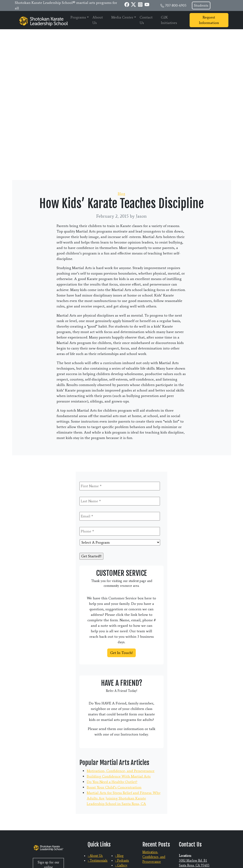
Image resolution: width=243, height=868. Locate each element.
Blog (121, 194)
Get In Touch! (121, 653)
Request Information (209, 20)
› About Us (95, 856)
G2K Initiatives (169, 20)
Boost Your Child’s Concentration (114, 787)
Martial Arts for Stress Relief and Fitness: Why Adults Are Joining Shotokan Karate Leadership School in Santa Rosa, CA (124, 798)
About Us (98, 20)
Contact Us (146, 20)
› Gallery (121, 865)
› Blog (119, 856)
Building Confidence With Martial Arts (119, 776)
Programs (78, 17)
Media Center (122, 17)
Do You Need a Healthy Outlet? (112, 782)
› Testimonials (98, 861)
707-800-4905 (176, 5)
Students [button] (201, 5)
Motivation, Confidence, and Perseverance (121, 771)
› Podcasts (122, 861)
